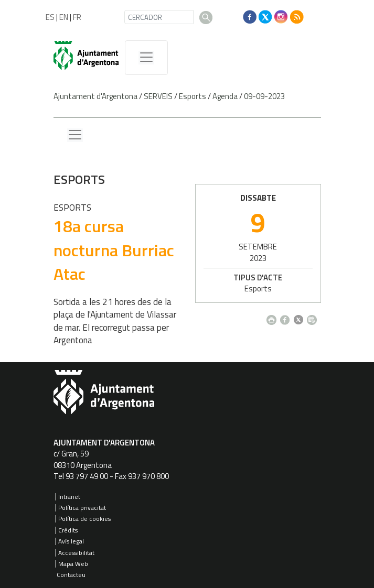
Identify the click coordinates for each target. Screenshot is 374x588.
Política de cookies (84, 519)
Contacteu (71, 575)
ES (50, 17)
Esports (193, 96)
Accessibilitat (76, 553)
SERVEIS (158, 96)
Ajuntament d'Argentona (95, 96)
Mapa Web (73, 564)
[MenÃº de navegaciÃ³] (146, 58)
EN (64, 17)
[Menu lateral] (75, 135)
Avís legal (71, 541)
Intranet (69, 497)
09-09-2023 (264, 96)
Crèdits (68, 530)
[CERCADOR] (159, 17)
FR (77, 17)
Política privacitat (82, 508)
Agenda (225, 96)
